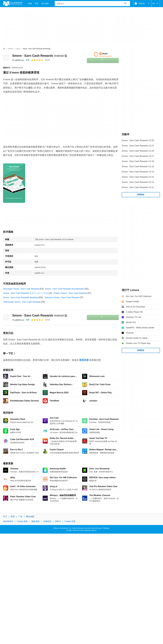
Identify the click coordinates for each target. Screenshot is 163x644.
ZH (156, 4)
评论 (37, 4)
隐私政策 (36, 521)
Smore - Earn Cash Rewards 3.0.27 (138, 146)
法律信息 (47, 521)
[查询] (92, 4)
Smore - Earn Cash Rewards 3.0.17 (138, 156)
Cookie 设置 (70, 521)
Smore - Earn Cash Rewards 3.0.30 (138, 140)
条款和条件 (8, 521)
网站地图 (30, 517)
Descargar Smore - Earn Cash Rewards (21, 289)
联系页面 (84, 360)
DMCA (58, 521)
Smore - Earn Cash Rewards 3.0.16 (138, 161)
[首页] (4, 49)
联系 (13, 517)
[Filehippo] (13, 4)
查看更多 (141, 195)
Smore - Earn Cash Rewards (40, 56)
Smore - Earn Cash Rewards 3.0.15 (138, 166)
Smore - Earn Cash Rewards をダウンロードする (26, 293)
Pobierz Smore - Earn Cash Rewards (70, 293)
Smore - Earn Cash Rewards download (21, 297)
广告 (20, 517)
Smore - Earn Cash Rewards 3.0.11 (138, 187)
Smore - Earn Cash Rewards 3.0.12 (138, 182)
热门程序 (45, 4)
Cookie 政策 (22, 521)
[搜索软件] (125, 4)
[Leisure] (18, 49)
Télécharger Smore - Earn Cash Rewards (22, 302)
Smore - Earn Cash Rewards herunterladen (65, 289)
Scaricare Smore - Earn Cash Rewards (62, 297)
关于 (5, 517)
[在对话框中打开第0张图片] (14, 183)
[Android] (10, 49)
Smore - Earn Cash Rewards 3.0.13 (138, 177)
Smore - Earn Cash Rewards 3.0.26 (138, 151)
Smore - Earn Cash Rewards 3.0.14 (138, 172)
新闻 (30, 4)
